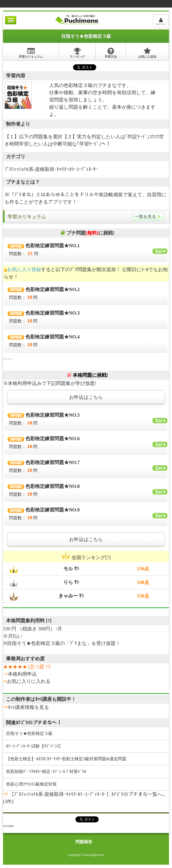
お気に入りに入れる (29, 681)
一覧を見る (148, 217)
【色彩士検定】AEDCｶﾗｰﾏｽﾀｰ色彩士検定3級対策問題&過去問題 (66, 759)
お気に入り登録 (24, 269)
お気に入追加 (147, 53)
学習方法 (111, 53)
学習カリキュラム (31, 53)
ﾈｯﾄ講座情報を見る (28, 707)
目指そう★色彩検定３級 (29, 733)
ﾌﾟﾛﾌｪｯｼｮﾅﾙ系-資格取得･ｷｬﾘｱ (35, 169)
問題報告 (84, 842)
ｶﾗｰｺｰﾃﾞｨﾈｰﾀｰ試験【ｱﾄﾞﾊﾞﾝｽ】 (35, 746)
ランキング (77, 53)
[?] (49, 621)
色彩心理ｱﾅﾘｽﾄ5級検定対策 (31, 784)
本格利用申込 (22, 674)
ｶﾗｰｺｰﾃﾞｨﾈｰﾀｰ (84, 169)
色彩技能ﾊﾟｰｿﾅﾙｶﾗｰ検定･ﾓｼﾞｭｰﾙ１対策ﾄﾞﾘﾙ (46, 772)
